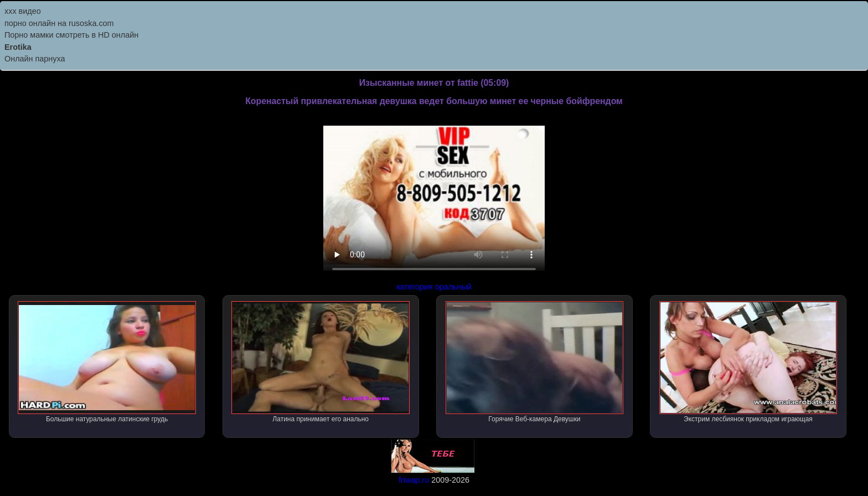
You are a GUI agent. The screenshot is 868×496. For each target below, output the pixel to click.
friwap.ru (414, 480)
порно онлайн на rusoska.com (59, 23)
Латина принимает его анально (321, 362)
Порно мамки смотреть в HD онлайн (71, 35)
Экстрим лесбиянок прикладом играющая (748, 362)
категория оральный (434, 287)
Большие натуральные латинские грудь (107, 362)
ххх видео (23, 11)
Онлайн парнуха (35, 59)
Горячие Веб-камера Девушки (535, 362)
